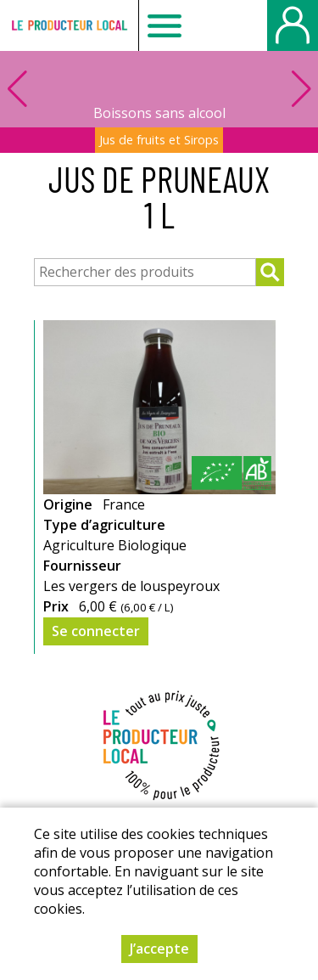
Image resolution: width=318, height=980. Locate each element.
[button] (301, 89)
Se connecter (96, 631)
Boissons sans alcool (159, 113)
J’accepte (159, 949)
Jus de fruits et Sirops (159, 140)
